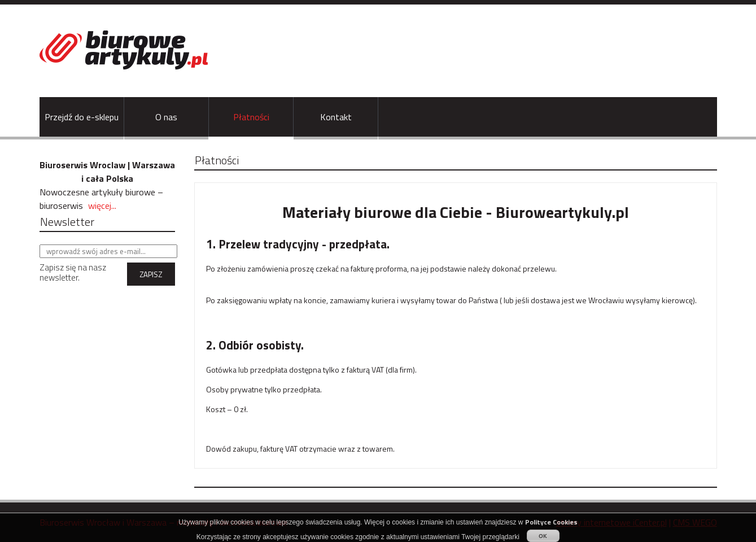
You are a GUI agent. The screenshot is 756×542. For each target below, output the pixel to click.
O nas (166, 117)
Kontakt (336, 117)
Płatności (251, 117)
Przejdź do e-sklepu (82, 117)
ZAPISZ (151, 274)
